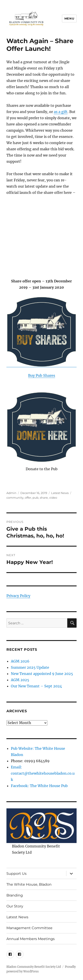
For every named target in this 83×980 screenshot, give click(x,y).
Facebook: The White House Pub (39, 786)
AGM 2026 (20, 661)
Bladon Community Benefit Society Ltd (34, 967)
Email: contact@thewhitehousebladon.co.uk (43, 773)
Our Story (15, 906)
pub (36, 498)
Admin (11, 493)
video (53, 498)
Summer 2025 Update (30, 667)
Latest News (60, 493)
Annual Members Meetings (31, 939)
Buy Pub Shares (42, 375)
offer (28, 498)
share (44, 498)
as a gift (61, 112)
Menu (69, 18)
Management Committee (29, 928)
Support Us (16, 874)
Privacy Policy (18, 596)
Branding (15, 895)
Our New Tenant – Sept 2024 (36, 686)
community (15, 498)
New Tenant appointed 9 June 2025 (42, 674)
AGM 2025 (20, 680)
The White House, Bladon (29, 884)
